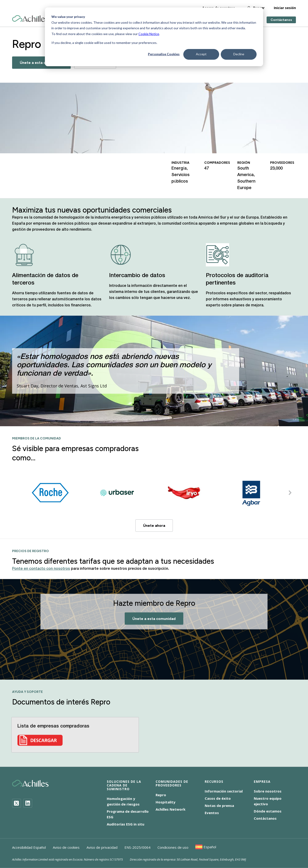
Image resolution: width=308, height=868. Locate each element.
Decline (239, 54)
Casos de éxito (218, 798)
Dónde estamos (268, 811)
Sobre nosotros (268, 791)
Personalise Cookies (164, 54)
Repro (161, 795)
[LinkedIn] (28, 803)
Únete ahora (154, 526)
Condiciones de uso (173, 847)
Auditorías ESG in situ (126, 824)
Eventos (212, 813)
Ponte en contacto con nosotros (41, 569)
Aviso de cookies (66, 847)
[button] (290, 493)
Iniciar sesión (285, 7)
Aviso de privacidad (102, 847)
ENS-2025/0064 (137, 847)
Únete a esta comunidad (41, 63)
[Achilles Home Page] (30, 18)
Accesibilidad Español (29, 847)
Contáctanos (281, 19)
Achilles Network (171, 809)
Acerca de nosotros (219, 7)
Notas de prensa (219, 806)
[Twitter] (17, 803)
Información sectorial (224, 791)
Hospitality (166, 802)
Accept (201, 54)
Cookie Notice (149, 34)
